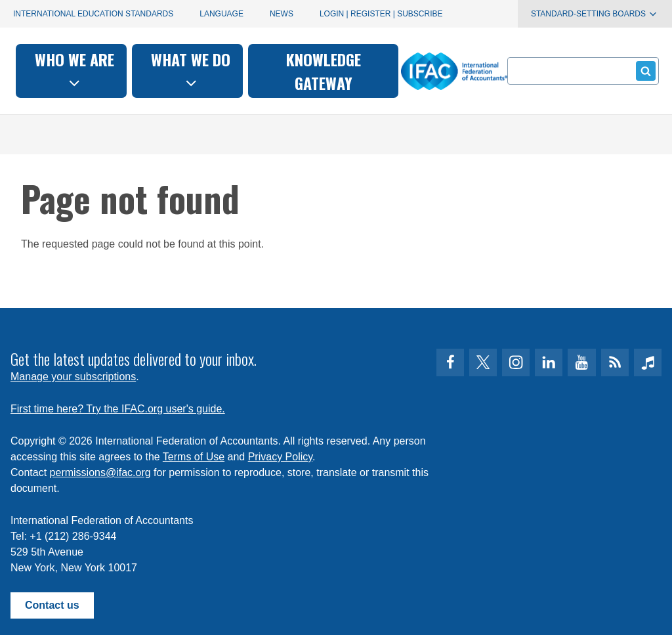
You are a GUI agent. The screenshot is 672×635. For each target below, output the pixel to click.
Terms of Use (194, 457)
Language (221, 14)
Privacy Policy (280, 457)
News (282, 14)
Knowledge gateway (429, 71)
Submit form (643, 71)
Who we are (181, 69)
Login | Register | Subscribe (381, 14)
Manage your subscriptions (73, 377)
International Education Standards (93, 14)
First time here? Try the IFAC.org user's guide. (118, 409)
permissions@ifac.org (100, 472)
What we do (297, 69)
